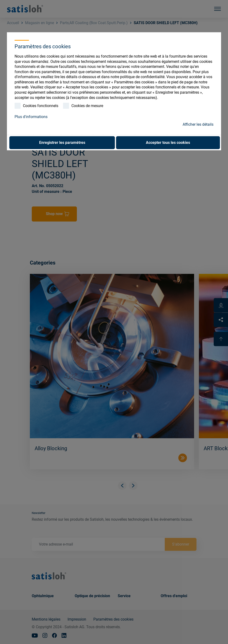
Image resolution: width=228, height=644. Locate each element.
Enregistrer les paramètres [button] (62, 143)
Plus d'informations (31, 117)
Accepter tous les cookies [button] (168, 143)
